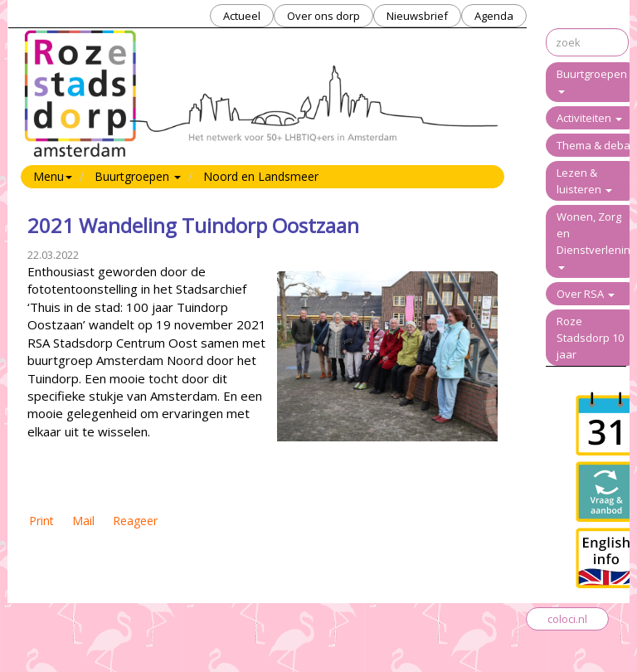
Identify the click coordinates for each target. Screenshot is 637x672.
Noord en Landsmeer (261, 176)
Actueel (242, 16)
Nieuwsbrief (417, 16)
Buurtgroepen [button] (138, 176)
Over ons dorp (323, 16)
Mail (83, 521)
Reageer (135, 521)
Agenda (494, 16)
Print (41, 521)
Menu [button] (53, 176)
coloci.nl (567, 619)
